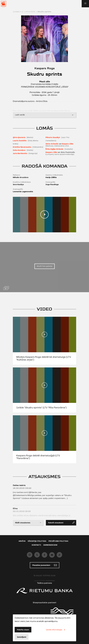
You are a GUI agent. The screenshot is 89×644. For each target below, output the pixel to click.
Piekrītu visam (23, 630)
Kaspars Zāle (67, 144)
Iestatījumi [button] (22, 637)
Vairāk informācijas (56, 630)
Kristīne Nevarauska (22, 147)
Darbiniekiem (50, 545)
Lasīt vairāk (44, 115)
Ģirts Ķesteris (19, 137)
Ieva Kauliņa (18, 185)
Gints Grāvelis (52, 144)
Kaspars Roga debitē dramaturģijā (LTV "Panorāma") (38, 457)
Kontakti (36, 545)
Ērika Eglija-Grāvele (54, 149)
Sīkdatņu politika (37, 541)
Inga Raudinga (52, 185)
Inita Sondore (19, 150)
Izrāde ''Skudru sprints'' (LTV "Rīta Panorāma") (41, 408)
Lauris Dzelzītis (20, 141)
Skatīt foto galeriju (45, 266)
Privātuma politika (58, 541)
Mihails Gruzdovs (21, 177)
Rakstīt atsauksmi (61, 523)
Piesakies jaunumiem (45, 565)
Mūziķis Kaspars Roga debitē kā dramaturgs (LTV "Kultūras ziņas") (44, 358)
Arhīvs (22, 541)
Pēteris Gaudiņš (53, 137)
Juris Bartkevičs (20, 153)
